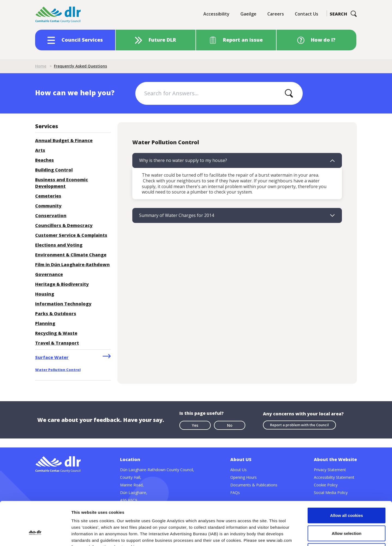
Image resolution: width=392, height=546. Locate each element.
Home (41, 66)
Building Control (54, 170)
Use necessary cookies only (347, 510)
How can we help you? (75, 93)
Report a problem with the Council (299, 425)
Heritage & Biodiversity (62, 284)
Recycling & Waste (56, 333)
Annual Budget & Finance (64, 140)
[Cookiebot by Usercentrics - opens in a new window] (35, 535)
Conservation (51, 216)
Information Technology (63, 304)
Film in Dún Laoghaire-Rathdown (72, 265)
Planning (45, 323)
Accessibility (216, 14)
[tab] (237, 160)
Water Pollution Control (58, 370)
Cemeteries (48, 196)
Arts (40, 150)
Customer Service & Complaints (71, 235)
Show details (286, 535)
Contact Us (307, 14)
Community (48, 206)
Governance (49, 274)
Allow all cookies (347, 475)
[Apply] (289, 93)
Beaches (45, 160)
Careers (276, 14)
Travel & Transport (57, 343)
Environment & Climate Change (71, 255)
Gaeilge (248, 14)
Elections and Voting (59, 245)
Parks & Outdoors (56, 314)
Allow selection (346, 493)
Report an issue (243, 40)
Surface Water (52, 357)
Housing (45, 294)
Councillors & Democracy (64, 225)
